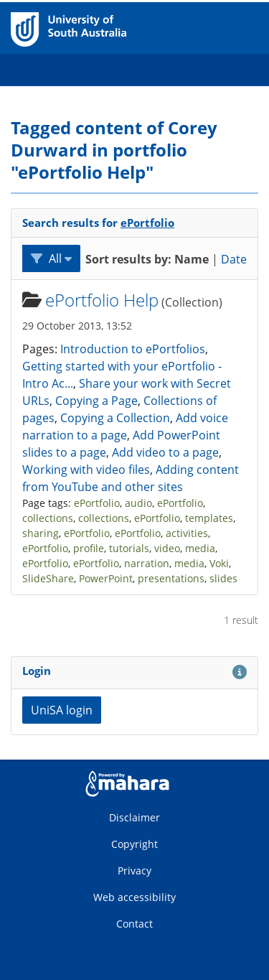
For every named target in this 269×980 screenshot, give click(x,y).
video (167, 548)
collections (48, 518)
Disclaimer (134, 817)
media (200, 548)
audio (138, 503)
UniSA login (62, 710)
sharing (41, 533)
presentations (171, 578)
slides (223, 578)
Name (192, 259)
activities (187, 533)
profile (89, 548)
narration (147, 563)
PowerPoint (106, 578)
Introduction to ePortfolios (133, 349)
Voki (219, 563)
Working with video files (86, 470)
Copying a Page (96, 401)
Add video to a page (165, 452)
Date (234, 259)
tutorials (129, 548)
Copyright (134, 844)
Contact (134, 924)
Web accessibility (134, 897)
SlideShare (48, 578)
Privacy (134, 871)
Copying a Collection (115, 418)
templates (209, 518)
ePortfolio (147, 223)
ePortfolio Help (102, 300)
